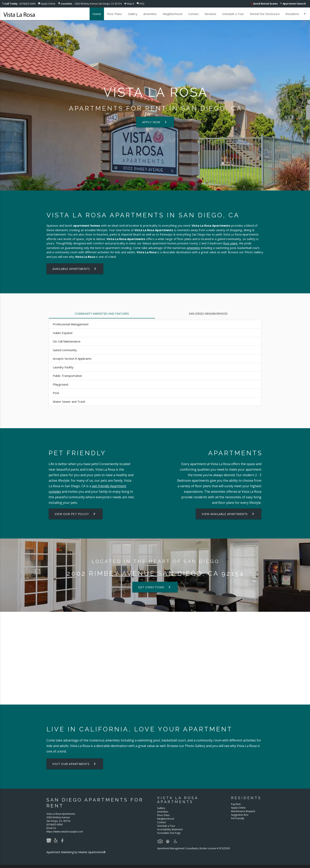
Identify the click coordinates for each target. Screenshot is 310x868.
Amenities (150, 14)
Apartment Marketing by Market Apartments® (76, 852)
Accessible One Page (169, 833)
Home (97, 14)
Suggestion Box (240, 815)
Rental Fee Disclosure (265, 14)
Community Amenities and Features (102, 314)
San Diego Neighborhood (208, 314)
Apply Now (155, 122)
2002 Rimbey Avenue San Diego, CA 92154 (91, 4)
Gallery (133, 14)
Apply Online (48, 4)
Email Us (51, 828)
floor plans (230, 243)
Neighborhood (172, 14)
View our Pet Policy (76, 514)
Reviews (210, 14)
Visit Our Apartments (75, 764)
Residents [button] (296, 14)
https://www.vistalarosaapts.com (65, 832)
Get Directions (155, 587)
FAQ (142, 4)
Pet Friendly (238, 818)
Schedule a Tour (233, 14)
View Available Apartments (229, 514)
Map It (131, 4)
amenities (193, 248)
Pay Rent (236, 804)
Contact (193, 14)
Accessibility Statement (170, 829)
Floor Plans (114, 14)
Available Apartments (75, 269)
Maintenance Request (243, 811)
